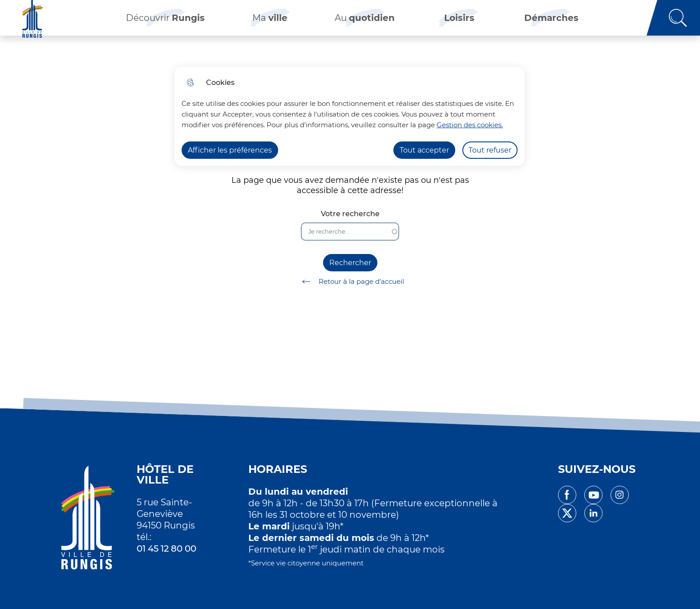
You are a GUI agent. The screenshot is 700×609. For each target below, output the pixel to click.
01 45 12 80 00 (166, 549)
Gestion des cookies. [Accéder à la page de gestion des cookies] (470, 125)
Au (365, 22)
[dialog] (350, 116)
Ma (270, 22)
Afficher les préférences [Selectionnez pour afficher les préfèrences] (230, 150)
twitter (567, 513)
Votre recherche (350, 214)
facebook (567, 495)
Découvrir (165, 22)
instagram (620, 495)
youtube (593, 495)
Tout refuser (490, 150)
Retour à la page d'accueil (350, 282)
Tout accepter (424, 150)
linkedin (593, 513)
